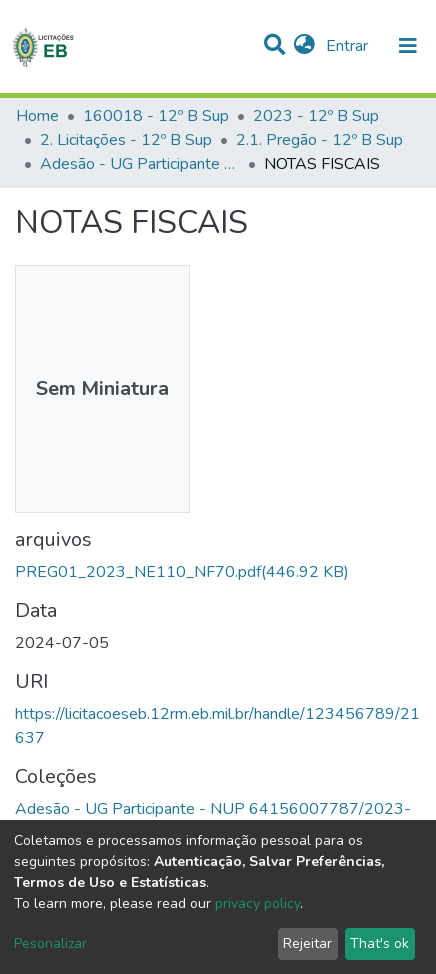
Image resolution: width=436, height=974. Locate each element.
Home (37, 116)
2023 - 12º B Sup (316, 116)
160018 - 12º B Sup (156, 116)
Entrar (349, 46)
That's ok (379, 943)
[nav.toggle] (408, 46)
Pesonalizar (50, 943)
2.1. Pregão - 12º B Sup (319, 140)
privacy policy (257, 903)
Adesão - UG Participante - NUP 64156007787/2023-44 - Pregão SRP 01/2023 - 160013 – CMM (140, 164)
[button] (304, 46)
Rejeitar (307, 943)
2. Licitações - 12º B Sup (126, 140)
